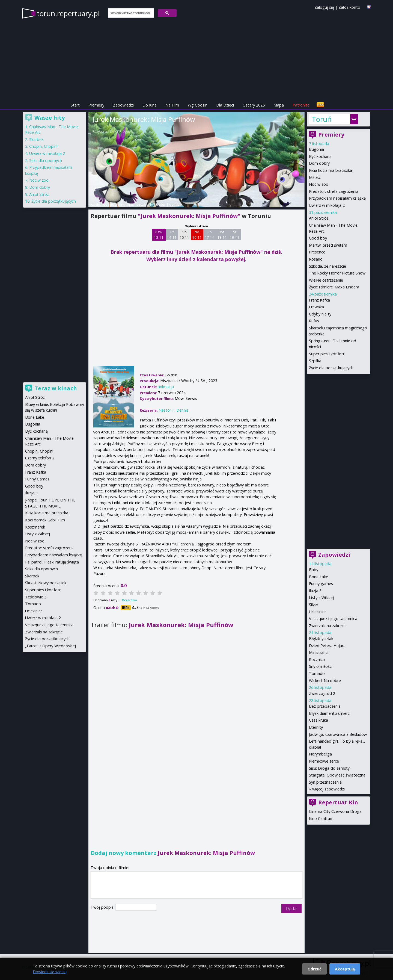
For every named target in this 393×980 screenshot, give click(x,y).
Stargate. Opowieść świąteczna (337, 775)
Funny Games (37, 479)
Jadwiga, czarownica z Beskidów (338, 734)
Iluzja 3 (315, 591)
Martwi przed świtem (328, 245)
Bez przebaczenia (325, 706)
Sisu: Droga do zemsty (329, 768)
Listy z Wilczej (321, 597)
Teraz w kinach (56, 388)
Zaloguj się (324, 7)
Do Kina (150, 105)
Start (75, 105)
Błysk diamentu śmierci (330, 713)
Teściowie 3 (36, 597)
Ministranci (319, 652)
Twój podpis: (103, 907)
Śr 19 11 (235, 235)
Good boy (318, 238)
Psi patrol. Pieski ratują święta (52, 562)
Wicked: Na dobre (325, 681)
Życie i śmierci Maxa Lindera (334, 287)
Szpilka (315, 361)
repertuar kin (113, 204)
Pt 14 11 (172, 235)
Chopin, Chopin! (43, 146)
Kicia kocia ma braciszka (331, 170)
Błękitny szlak (321, 638)
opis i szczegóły (140, 204)
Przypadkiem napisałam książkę (337, 198)
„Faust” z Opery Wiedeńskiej (50, 646)
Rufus (314, 321)
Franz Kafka (319, 300)
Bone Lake (318, 577)
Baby (314, 570)
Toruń (322, 119)
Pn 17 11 (209, 235)
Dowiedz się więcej (50, 972)
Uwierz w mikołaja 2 (327, 205)
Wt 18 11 (222, 235)
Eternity (316, 727)
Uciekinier (317, 612)
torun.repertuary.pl (68, 13)
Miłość (315, 177)
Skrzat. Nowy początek (46, 583)
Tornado (317, 673)
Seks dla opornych (46, 160)
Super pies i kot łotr (327, 354)
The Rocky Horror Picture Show (337, 273)
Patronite (301, 105)
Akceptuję (345, 969)
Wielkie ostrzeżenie (326, 280)
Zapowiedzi (123, 105)
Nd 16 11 (197, 235)
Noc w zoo (319, 184)
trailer (161, 204)
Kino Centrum (321, 818)
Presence (317, 252)
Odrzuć (314, 969)
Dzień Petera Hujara (327, 646)
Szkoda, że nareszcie (327, 266)
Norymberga (320, 754)
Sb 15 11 (184, 235)
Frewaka (316, 307)
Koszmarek (35, 527)
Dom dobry (319, 163)
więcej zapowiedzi (328, 789)
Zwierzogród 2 (322, 693)
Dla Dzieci (225, 105)
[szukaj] (130, 13)
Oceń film (129, 600)
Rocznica (317, 659)
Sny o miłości (321, 666)
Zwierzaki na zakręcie (328, 626)
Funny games (321, 584)
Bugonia (316, 149)
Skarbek (36, 139)
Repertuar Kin (338, 802)
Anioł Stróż (319, 218)
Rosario (316, 259)
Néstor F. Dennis (121, 132)
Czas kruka (318, 720)
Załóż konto (349, 7)
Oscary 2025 (254, 105)
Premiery (96, 105)
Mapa (279, 105)
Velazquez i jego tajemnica (333, 619)
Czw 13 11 (159, 235)
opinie (174, 204)
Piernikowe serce (324, 761)
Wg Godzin (198, 105)
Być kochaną (320, 156)
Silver (314, 605)
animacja (166, 387)
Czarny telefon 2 (40, 458)
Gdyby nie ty (320, 314)
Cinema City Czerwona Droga (335, 811)
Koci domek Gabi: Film (45, 520)
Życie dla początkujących (331, 368)
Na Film (172, 105)
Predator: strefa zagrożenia (334, 191)
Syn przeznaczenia (325, 782)
